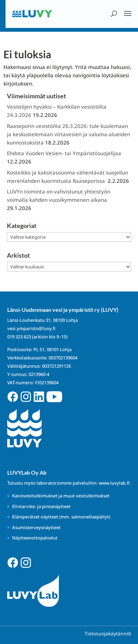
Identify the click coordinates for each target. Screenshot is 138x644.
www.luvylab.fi (114, 483)
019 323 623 (19, 337)
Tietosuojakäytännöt (108, 633)
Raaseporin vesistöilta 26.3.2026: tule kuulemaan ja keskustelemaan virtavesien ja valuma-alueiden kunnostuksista (68, 134)
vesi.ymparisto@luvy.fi (31, 328)
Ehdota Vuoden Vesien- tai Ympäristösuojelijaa (64, 153)
